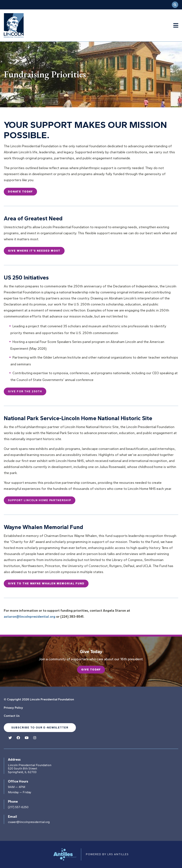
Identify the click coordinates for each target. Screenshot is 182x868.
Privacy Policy (13, 708)
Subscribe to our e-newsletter (40, 728)
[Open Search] (175, 5)
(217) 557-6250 (18, 807)
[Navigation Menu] (176, 26)
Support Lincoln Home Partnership (40, 500)
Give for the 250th (25, 391)
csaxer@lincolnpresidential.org (29, 822)
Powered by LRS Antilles (107, 854)
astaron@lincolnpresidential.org (30, 617)
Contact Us (12, 716)
